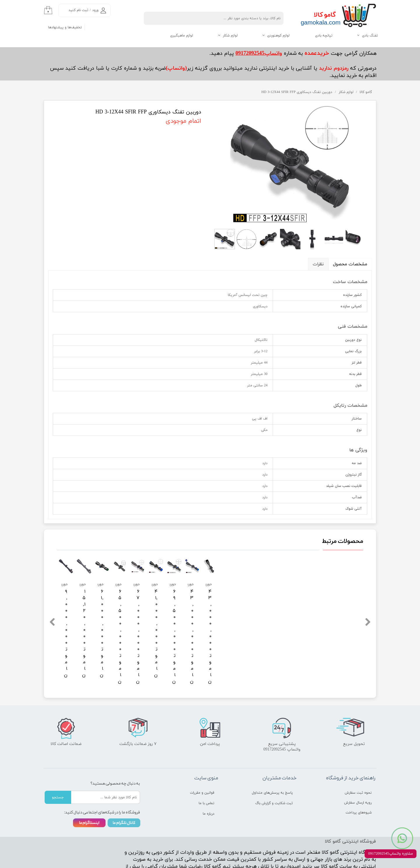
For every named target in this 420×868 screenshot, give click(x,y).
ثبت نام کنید (78, 10)
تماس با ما (206, 771)
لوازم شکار (230, 36)
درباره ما (209, 781)
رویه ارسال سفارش (358, 770)
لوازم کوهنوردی (278, 36)
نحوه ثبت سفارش (358, 760)
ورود (95, 10)
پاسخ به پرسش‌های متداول (272, 760)
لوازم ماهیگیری (182, 36)
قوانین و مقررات (202, 760)
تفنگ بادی (370, 36)
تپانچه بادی (324, 36)
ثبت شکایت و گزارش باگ (274, 771)
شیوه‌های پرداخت (359, 780)
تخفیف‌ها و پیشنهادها (65, 27)
